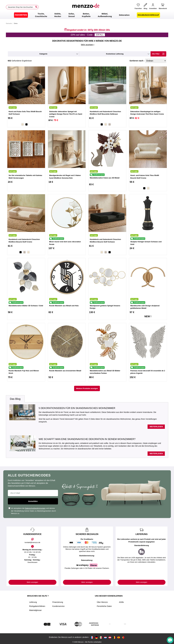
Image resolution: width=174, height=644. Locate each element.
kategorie (43, 54)
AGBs (121, 602)
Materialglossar (35, 610)
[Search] (36, 7)
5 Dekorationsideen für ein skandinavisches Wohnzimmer (77, 408)
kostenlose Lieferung (115, 54)
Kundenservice (58, 606)
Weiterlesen (156, 427)
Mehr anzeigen (32, 582)
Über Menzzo (102, 602)
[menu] (87, 15)
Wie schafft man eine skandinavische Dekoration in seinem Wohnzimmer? (87, 439)
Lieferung (33, 602)
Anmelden (33, 501)
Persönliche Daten (104, 606)
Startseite (9, 23)
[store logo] (86, 7)
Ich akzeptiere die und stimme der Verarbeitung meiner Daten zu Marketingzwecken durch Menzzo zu (32, 511)
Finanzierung (58, 602)
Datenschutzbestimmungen (35, 508)
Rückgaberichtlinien (37, 606)
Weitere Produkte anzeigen (87, 388)
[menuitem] (21, 15)
